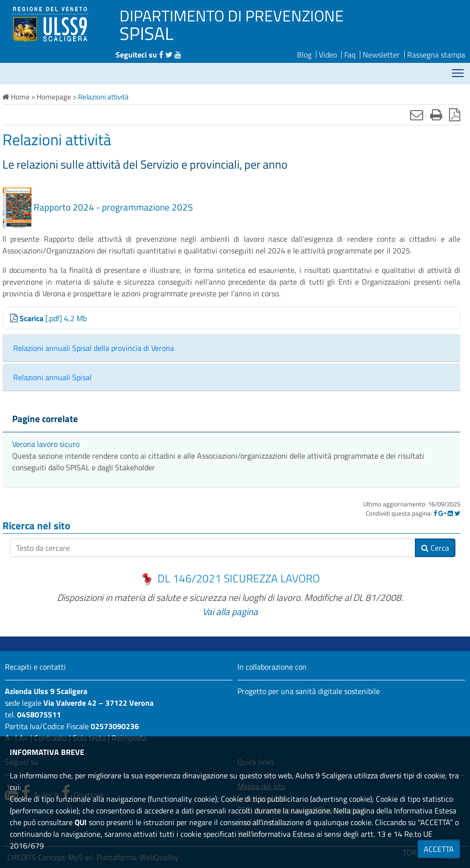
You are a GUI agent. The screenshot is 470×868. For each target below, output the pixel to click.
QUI (81, 822)
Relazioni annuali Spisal (52, 377)
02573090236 (115, 726)
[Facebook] (435, 513)
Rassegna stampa (436, 55)
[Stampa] (436, 115)
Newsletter (381, 55)
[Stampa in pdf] (455, 115)
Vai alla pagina (230, 611)
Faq (350, 55)
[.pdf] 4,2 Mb (49, 318)
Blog (304, 55)
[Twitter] (457, 513)
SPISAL (147, 33)
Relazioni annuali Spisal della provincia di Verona (94, 348)
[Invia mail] (417, 115)
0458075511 (39, 714)
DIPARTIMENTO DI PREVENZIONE (232, 16)
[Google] (442, 513)
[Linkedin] (450, 513)
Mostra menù (459, 69)
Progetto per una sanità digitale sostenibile (309, 691)
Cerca (435, 548)
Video (328, 55)
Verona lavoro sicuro (46, 444)
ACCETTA (439, 849)
